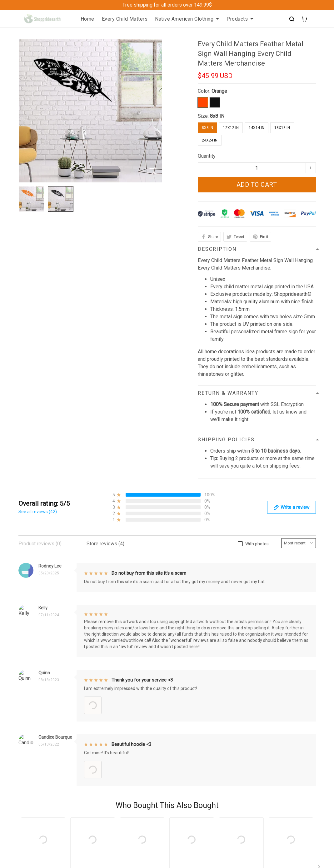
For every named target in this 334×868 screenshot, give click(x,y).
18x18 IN (282, 128)
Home (87, 19)
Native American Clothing (187, 19)
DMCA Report (228, 840)
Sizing (102, 698)
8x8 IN (217, 116)
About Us (105, 655)
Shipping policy (189, 676)
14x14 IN (257, 128)
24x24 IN (210, 140)
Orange (219, 91)
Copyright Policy (190, 698)
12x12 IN (231, 128)
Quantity (207, 156)
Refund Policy (187, 666)
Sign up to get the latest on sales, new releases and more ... (282, 663)
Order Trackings (112, 676)
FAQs (101, 687)
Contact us (107, 666)
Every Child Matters (125, 19)
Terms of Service (191, 687)
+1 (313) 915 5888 (39, 798)
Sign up (300, 683)
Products (240, 19)
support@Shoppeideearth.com (52, 807)
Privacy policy (187, 655)
